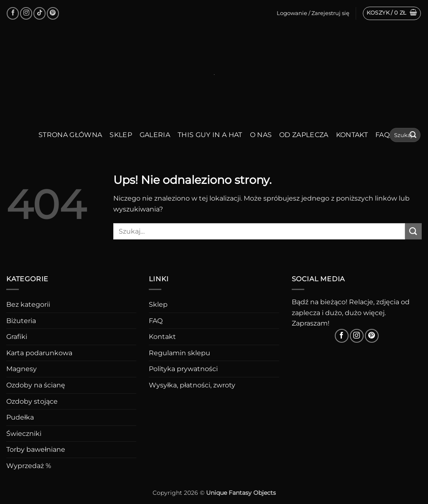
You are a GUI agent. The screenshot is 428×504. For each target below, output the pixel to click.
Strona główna (70, 135)
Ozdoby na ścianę (36, 385)
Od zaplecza (304, 135)
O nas (261, 135)
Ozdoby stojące (32, 401)
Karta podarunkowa (39, 353)
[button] (392, 13)
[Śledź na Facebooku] (13, 13)
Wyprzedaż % (29, 466)
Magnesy (22, 369)
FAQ (382, 135)
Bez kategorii (28, 304)
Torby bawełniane (36, 449)
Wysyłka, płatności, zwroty (192, 385)
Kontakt (352, 135)
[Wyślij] (413, 135)
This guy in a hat (210, 135)
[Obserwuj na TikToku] (39, 13)
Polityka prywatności (183, 369)
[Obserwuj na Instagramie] (26, 13)
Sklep (121, 135)
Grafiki (17, 337)
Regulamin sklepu (180, 353)
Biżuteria (21, 321)
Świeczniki (24, 434)
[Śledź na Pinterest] (53, 13)
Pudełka (20, 417)
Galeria (155, 135)
